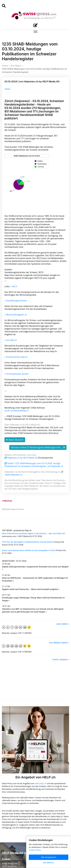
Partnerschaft (8, 825)
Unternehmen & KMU (12, 796)
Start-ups (6, 802)
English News (8, 808)
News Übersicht (15, 440)
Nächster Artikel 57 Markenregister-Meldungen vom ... (38, 447)
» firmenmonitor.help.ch (16, 357)
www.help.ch (40, 687)
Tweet (7, 89)
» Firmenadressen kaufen (17, 374)
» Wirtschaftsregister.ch (16, 315)
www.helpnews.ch (14, 475)
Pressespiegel (8, 822)
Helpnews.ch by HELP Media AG (21, 458)
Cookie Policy (17, 863)
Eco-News (16, 66)
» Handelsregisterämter (16, 301)
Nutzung (6, 863)
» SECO (14, 286)
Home (5, 66)
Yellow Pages (8, 827)
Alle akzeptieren (49, 857)
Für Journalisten (9, 830)
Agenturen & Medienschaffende (16, 799)
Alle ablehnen (49, 863)
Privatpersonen (9, 805)
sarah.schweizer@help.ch (17, 411)
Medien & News (9, 819)
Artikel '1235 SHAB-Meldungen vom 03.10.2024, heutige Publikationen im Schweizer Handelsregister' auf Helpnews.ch (34, 465)
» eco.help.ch (11, 340)
